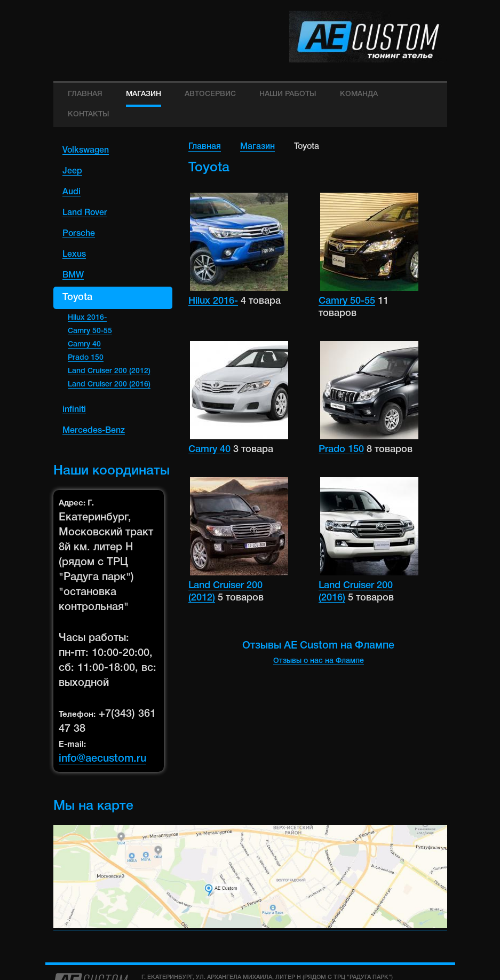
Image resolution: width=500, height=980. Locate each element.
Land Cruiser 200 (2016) (109, 385)
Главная (205, 147)
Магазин (257, 147)
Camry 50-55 (90, 331)
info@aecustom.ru (102, 759)
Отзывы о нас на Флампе (319, 661)
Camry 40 (84, 345)
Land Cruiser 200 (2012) (109, 371)
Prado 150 (86, 358)
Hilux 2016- (87, 318)
